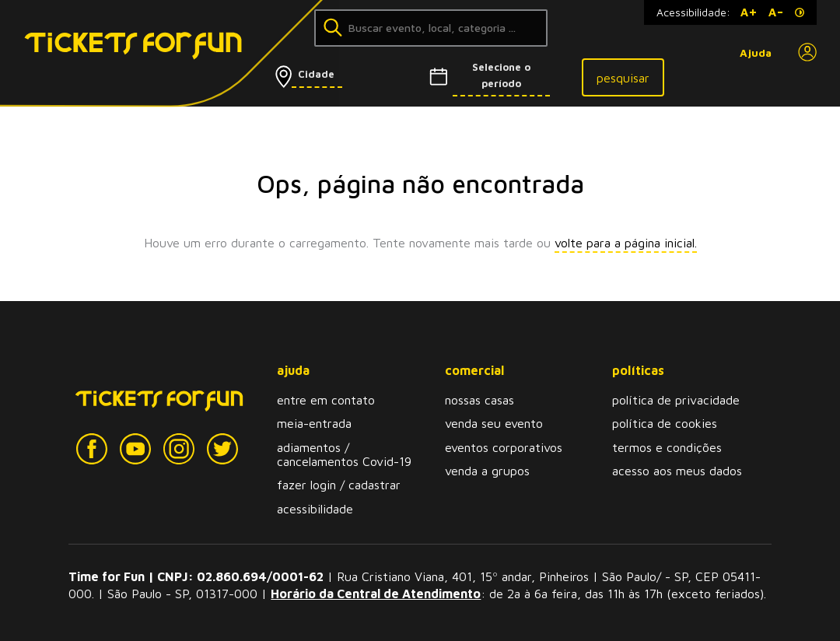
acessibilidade (315, 509)
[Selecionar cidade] (335, 74)
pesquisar (623, 78)
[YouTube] (135, 449)
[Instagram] (179, 449)
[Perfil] (807, 53)
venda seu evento (494, 423)
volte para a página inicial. (626, 243)
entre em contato (326, 400)
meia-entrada (314, 423)
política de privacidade (676, 400)
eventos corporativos (504, 447)
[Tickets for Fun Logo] (107, 53)
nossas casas (479, 400)
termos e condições (667, 447)
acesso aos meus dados (677, 471)
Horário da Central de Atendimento (376, 594)
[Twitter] (222, 449)
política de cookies (665, 423)
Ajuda (756, 53)
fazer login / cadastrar (339, 485)
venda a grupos (487, 471)
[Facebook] (92, 449)
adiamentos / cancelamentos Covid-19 (344, 454)
